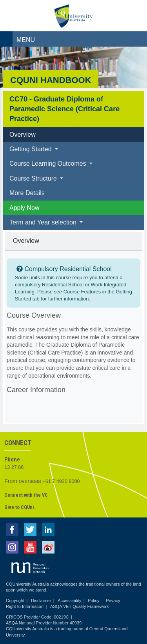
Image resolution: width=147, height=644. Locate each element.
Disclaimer (41, 601)
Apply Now (24, 208)
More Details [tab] (27, 193)
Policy (93, 601)
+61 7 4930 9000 (61, 481)
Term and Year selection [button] (44, 222)
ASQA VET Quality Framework (80, 606)
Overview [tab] (23, 135)
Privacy (113, 601)
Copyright (15, 601)
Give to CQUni (19, 507)
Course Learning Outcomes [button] (49, 164)
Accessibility (69, 601)
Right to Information (25, 606)
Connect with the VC (26, 495)
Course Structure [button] (34, 178)
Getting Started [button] (31, 149)
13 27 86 (14, 467)
